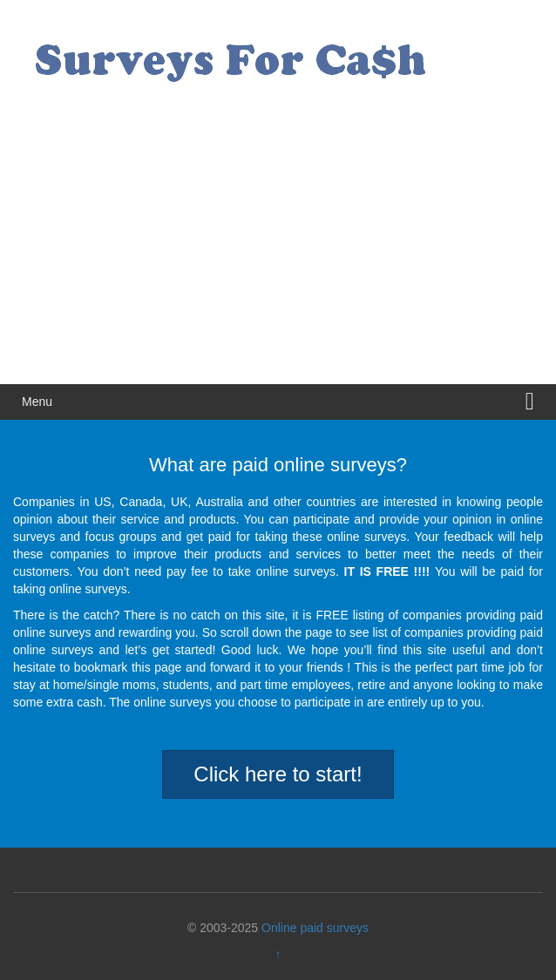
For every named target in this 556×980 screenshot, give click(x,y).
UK (179, 502)
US (102, 502)
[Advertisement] (278, 253)
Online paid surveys (315, 928)
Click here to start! (278, 774)
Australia (219, 502)
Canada (141, 502)
